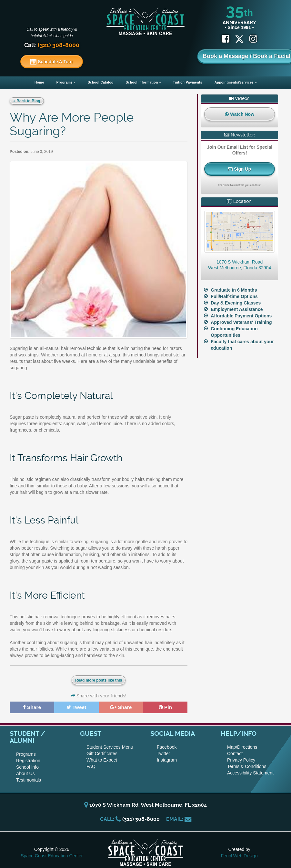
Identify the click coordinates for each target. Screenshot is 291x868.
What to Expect (102, 760)
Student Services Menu (110, 747)
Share (32, 707)
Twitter (163, 753)
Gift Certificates (102, 753)
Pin (165, 707)
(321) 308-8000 (141, 819)
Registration (28, 760)
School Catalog (101, 82)
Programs (65, 82)
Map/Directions (242, 747)
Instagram (167, 760)
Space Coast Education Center (52, 855)
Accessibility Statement (250, 773)
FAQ (91, 766)
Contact (235, 753)
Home (39, 82)
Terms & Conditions (247, 766)
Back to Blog (27, 101)
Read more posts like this (99, 680)
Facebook (167, 747)
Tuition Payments (188, 82)
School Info (27, 767)
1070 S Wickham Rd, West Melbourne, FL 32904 (145, 805)
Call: (52, 45)
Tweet (76, 707)
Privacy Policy (241, 760)
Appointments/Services (234, 82)
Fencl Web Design (239, 855)
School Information (142, 82)
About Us (25, 773)
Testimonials (29, 780)
